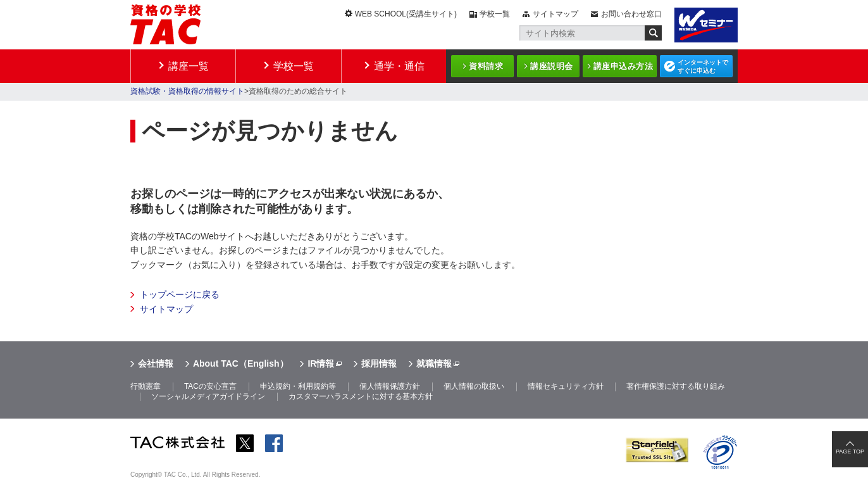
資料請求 (486, 66)
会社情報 (156, 363)
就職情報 (434, 363)
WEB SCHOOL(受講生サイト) (406, 14)
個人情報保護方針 (390, 386)
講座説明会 (552, 66)
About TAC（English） (241, 363)
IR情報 (321, 363)
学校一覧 (495, 14)
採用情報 (379, 363)
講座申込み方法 (623, 66)
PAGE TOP (850, 452)
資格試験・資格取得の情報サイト (187, 91)
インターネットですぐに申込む (703, 66)
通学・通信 (399, 66)
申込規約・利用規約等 (298, 386)
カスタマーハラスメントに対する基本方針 (361, 396)
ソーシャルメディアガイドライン (208, 396)
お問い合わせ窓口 (631, 14)
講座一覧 (189, 66)
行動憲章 (146, 386)
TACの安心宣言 (210, 386)
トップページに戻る (180, 294)
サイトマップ (555, 14)
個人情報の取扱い (474, 386)
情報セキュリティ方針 (566, 386)
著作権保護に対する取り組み (676, 386)
